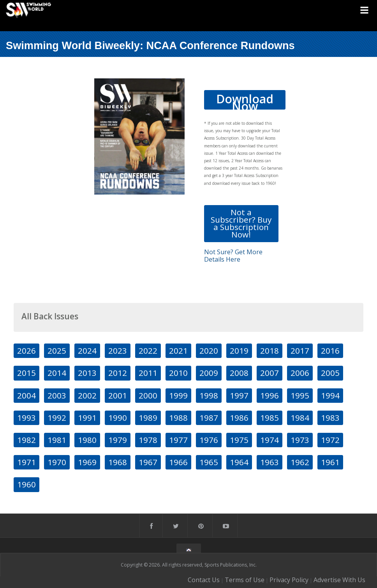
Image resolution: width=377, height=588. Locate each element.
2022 (148, 351)
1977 (178, 440)
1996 (270, 395)
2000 (148, 395)
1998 (209, 395)
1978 (148, 440)
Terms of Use (245, 580)
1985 (270, 418)
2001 (118, 395)
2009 (209, 373)
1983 (330, 418)
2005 (330, 373)
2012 (118, 373)
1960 (26, 484)
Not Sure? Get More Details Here (233, 256)
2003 (57, 395)
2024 (87, 351)
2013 (87, 373)
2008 (239, 373)
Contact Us (204, 580)
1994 (330, 395)
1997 (239, 395)
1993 (26, 418)
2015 (26, 373)
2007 (270, 373)
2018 (270, 351)
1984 (300, 418)
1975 (239, 440)
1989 (148, 418)
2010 (178, 373)
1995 (300, 395)
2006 (300, 373)
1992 (57, 418)
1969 (87, 462)
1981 (57, 440)
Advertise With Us (339, 580)
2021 (178, 351)
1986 (239, 418)
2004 (26, 395)
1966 (178, 462)
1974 (270, 440)
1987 (209, 418)
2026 (26, 351)
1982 (26, 440)
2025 (57, 351)
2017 (300, 351)
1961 (330, 462)
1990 (118, 418)
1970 (57, 462)
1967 (148, 462)
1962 (300, 462)
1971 (26, 462)
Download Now (245, 100)
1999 (178, 395)
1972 (330, 440)
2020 (209, 351)
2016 (330, 351)
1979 (118, 440)
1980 (87, 440)
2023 (118, 351)
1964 (239, 462)
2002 (87, 395)
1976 (209, 440)
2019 (239, 351)
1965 (209, 462)
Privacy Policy (289, 580)
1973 (300, 440)
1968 (118, 462)
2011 (148, 373)
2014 (57, 373)
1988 (178, 418)
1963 (270, 462)
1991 (87, 418)
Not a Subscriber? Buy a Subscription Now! (241, 223)
